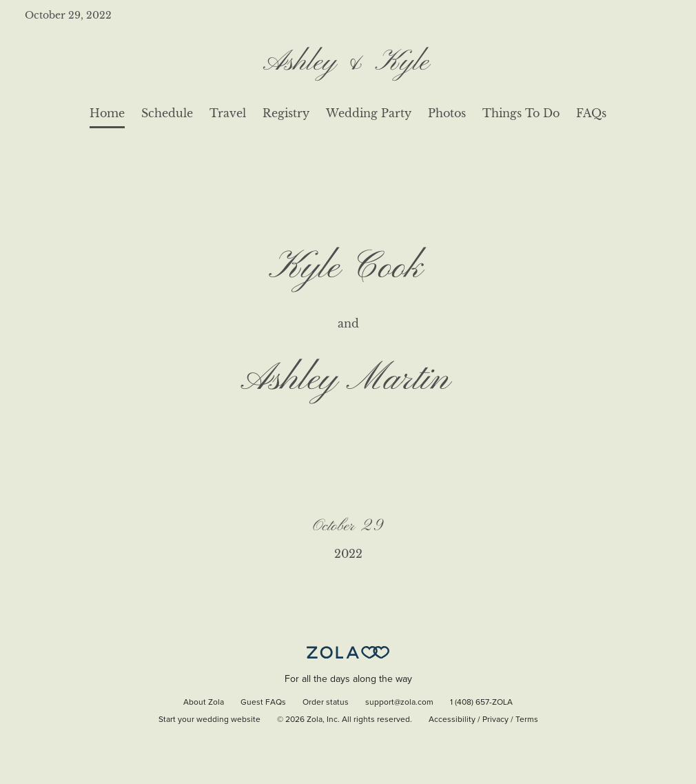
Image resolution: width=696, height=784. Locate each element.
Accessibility (452, 720)
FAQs (591, 113)
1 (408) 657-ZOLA (481, 703)
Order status (326, 703)
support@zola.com (399, 703)
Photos (447, 113)
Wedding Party (369, 113)
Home (107, 113)
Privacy (495, 720)
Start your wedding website (209, 720)
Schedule (167, 113)
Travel (228, 113)
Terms (527, 720)
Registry (286, 113)
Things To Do (521, 113)
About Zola (204, 703)
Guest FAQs (263, 703)
